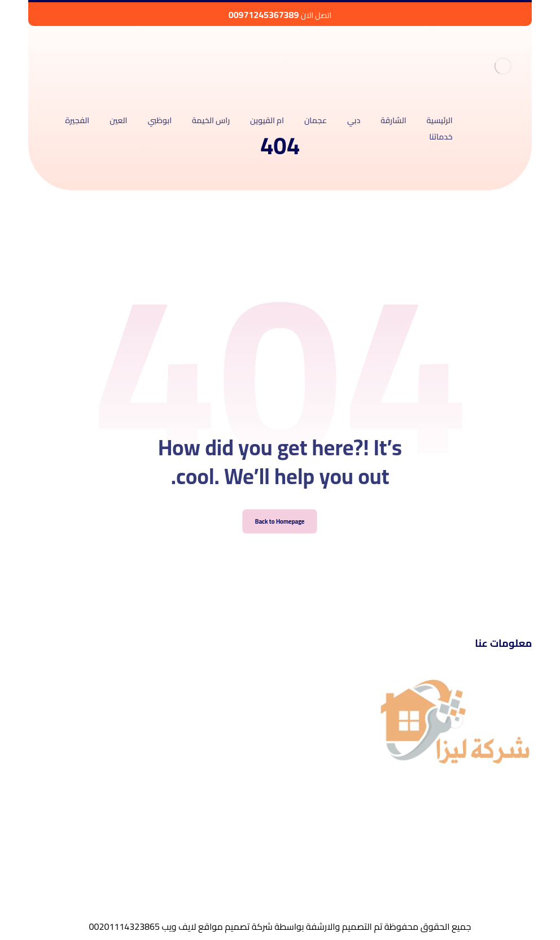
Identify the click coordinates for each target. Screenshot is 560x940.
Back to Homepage (280, 535)
